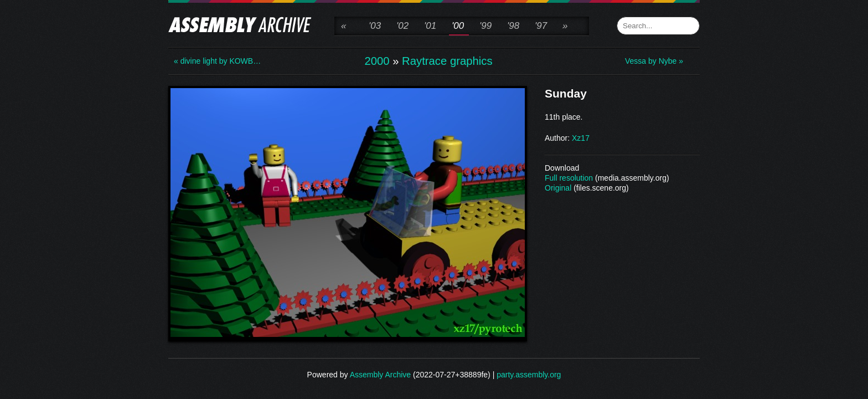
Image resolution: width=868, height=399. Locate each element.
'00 (458, 26)
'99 (485, 26)
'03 (375, 26)
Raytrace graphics (447, 61)
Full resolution (569, 178)
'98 (513, 26)
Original (558, 188)
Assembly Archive (380, 375)
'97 (541, 26)
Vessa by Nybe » (654, 61)
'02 (402, 26)
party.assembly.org (529, 375)
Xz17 (581, 138)
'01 (430, 26)
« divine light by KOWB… (217, 61)
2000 (377, 61)
